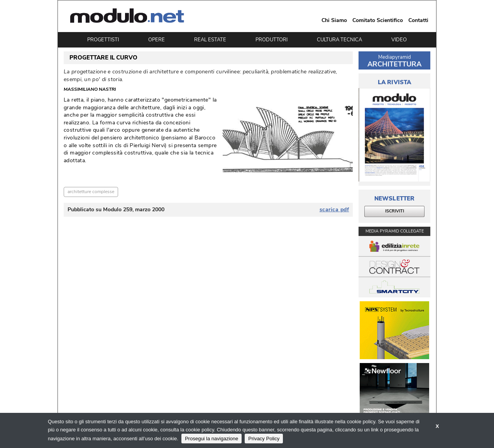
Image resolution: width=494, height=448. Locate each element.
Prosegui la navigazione (211, 439)
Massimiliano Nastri (90, 90)
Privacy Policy (264, 439)
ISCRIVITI (395, 211)
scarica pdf (334, 210)
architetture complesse (91, 192)
